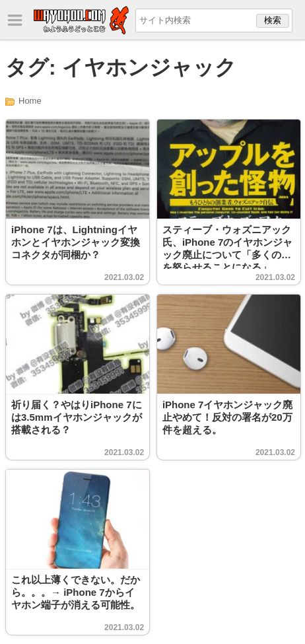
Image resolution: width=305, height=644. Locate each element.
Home (30, 101)
